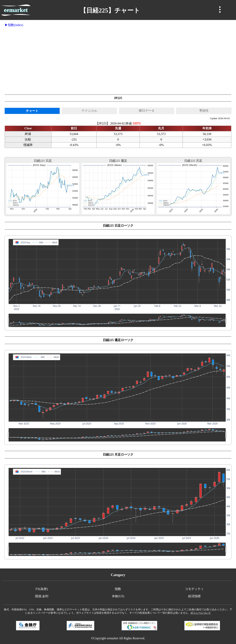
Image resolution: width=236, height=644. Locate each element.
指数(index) (15, 25)
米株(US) (118, 596)
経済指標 (194, 596)
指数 (118, 589)
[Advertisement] (118, 61)
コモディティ (194, 589)
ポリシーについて (201, 613)
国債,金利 (42, 596)
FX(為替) (42, 589)
